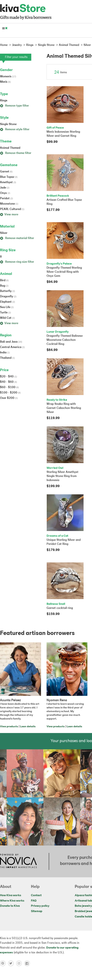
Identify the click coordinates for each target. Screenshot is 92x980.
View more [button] (9, 215)
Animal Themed (10, 148)
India (5, 353)
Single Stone (8, 124)
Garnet (6, 172)
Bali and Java (11, 342)
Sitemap (37, 911)
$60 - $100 (9, 387)
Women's (8, 77)
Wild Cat (7, 318)
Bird (4, 280)
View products (9, 727)
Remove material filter (17, 238)
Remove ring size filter (17, 262)
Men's (5, 82)
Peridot (6, 199)
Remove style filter (15, 130)
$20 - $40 (8, 377)
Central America (12, 347)
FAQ (34, 901)
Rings (4, 101)
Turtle (5, 313)
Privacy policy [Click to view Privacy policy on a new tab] (40, 906)
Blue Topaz (9, 177)
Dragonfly (8, 297)
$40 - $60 (8, 382)
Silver (4, 233)
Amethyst (8, 182)
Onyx (5, 193)
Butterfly (7, 291)
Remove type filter (14, 106)
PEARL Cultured (12, 209)
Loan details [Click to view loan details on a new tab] (28, 727)
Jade (5, 188)
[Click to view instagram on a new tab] (20, 963)
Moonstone (9, 204)
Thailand (7, 358)
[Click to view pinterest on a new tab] (4, 963)
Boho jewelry (83, 906)
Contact (36, 895)
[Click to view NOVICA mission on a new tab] (18, 861)
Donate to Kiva (10, 906)
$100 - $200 (10, 393)
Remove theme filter (16, 153)
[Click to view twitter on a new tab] (12, 963)
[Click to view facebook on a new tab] (28, 963)
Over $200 (9, 398)
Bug (4, 286)
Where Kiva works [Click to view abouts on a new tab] (12, 901)
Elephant (7, 302)
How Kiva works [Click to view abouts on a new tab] (11, 895)
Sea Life (7, 307)
